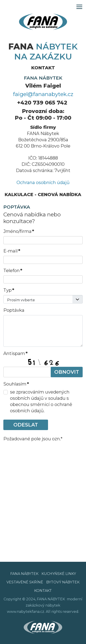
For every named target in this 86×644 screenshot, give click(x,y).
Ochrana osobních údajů (43, 183)
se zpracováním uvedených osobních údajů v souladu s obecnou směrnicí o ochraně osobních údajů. (41, 401)
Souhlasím (16, 384)
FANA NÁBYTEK (24, 574)
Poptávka (14, 310)
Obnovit (67, 372)
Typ (9, 290)
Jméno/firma (19, 231)
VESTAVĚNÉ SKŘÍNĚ (25, 582)
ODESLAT (26, 425)
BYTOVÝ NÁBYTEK (63, 582)
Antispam (16, 353)
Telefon (13, 271)
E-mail (12, 251)
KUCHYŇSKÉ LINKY (59, 574)
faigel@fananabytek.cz (43, 94)
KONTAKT (43, 591)
